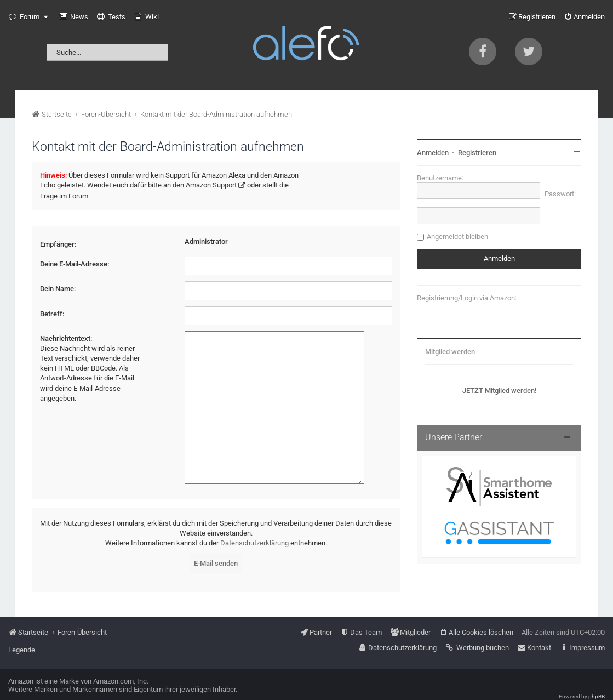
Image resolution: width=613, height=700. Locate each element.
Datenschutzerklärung (254, 528)
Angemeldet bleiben (457, 237)
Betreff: (52, 314)
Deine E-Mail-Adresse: (75, 264)
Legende (22, 634)
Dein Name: (58, 289)
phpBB (597, 681)
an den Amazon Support (200, 185)
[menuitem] (73, 17)
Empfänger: (58, 244)
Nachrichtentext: (66, 338)
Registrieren (477, 153)
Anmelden (433, 153)
